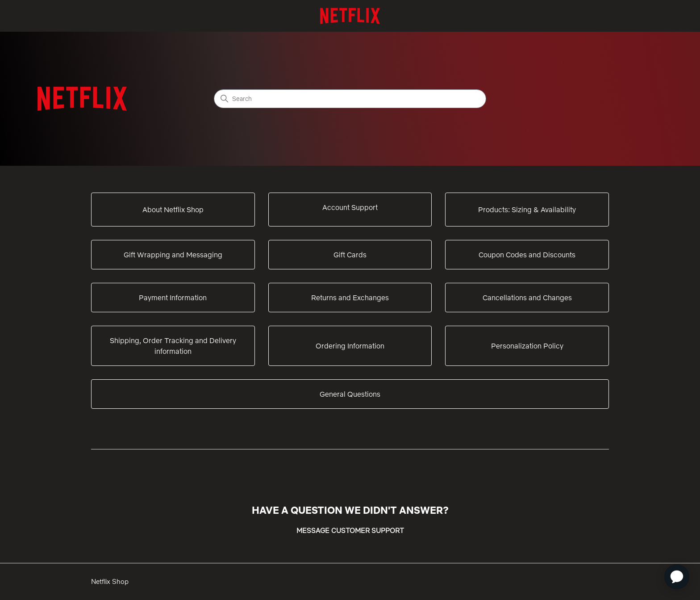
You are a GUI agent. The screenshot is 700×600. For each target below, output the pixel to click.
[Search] (350, 99)
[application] (677, 577)
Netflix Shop (110, 581)
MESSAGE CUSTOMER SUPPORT (350, 531)
